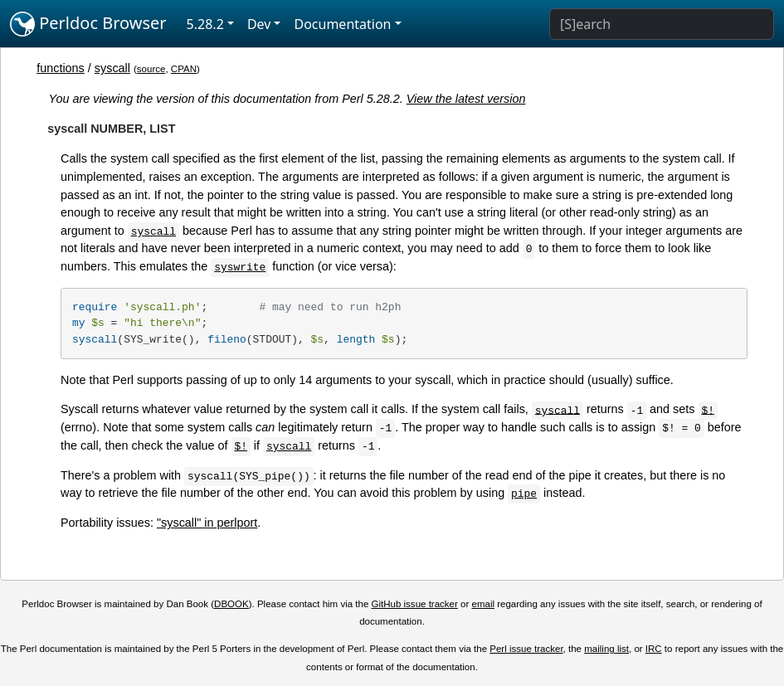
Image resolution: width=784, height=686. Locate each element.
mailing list (606, 649)
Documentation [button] (342, 24)
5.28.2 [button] (205, 24)
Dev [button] (259, 24)
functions (61, 68)
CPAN (184, 69)
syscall (112, 68)
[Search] (662, 24)
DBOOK (231, 604)
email (483, 604)
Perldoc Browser (88, 24)
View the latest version (466, 99)
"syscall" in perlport (207, 523)
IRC (654, 649)
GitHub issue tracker (415, 604)
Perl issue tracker (526, 649)
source (151, 69)
